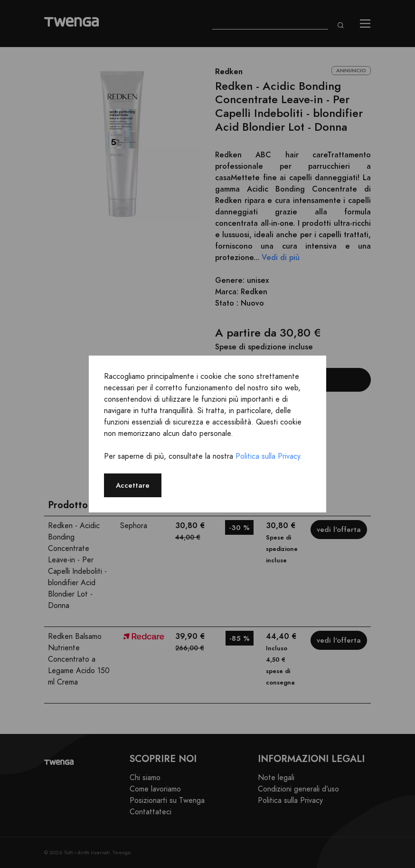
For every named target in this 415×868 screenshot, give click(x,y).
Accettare (133, 485)
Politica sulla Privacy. (269, 456)
